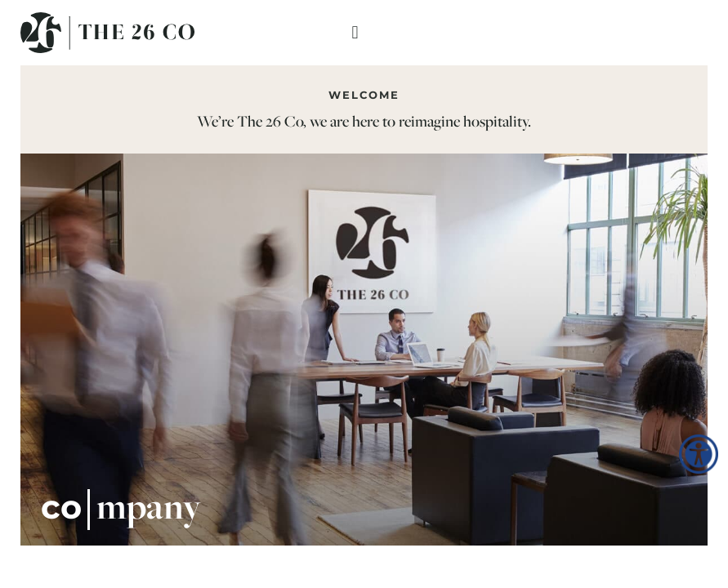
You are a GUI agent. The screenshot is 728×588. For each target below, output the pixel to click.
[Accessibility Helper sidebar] (699, 454)
